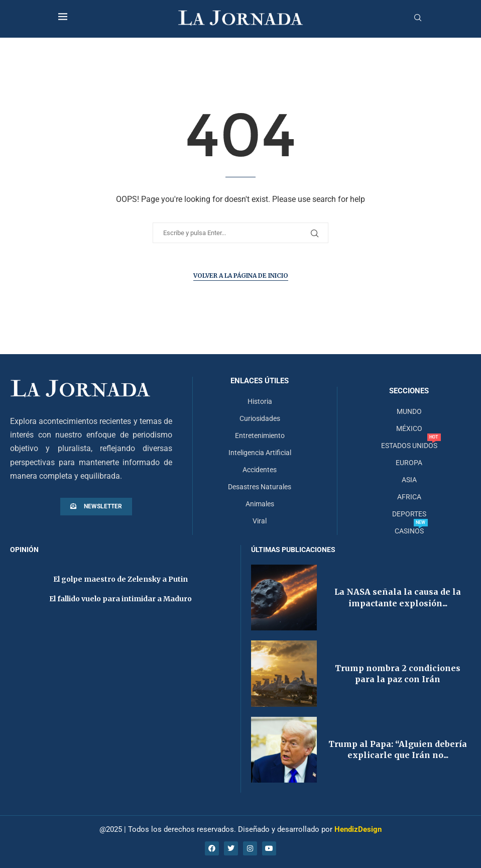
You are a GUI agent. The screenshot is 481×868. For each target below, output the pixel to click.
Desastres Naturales (260, 487)
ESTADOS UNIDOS (409, 446)
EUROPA (409, 463)
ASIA (409, 480)
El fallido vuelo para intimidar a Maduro (121, 599)
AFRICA (409, 497)
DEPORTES (409, 514)
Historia (260, 401)
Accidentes (260, 470)
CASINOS (409, 531)
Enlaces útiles (260, 381)
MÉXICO (409, 428)
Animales (260, 504)
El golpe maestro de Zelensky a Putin (121, 579)
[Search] (418, 18)
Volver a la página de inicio (241, 276)
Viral (260, 521)
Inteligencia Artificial (260, 453)
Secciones (409, 391)
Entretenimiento (260, 436)
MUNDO (409, 411)
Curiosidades (260, 418)
